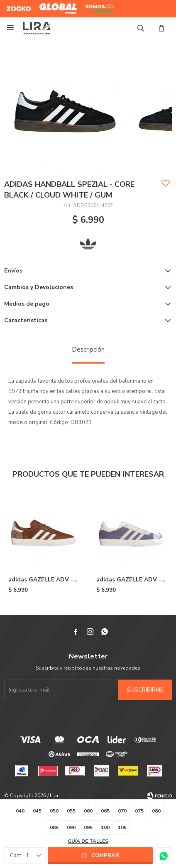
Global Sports (56, 5)
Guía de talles (88, 841)
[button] (160, 536)
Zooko (14, 5)
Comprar (105, 856)
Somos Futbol (94, 9)
